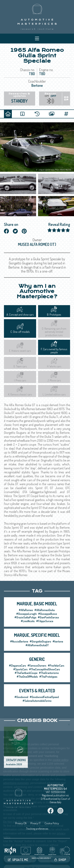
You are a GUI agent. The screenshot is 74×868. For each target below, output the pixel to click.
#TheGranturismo (49, 673)
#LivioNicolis (28, 621)
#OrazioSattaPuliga (25, 617)
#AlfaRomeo (26, 610)
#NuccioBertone (19, 641)
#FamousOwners (37, 666)
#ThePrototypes (48, 677)
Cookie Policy (52, 823)
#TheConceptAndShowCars (44, 669)
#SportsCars (20, 669)
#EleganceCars (17, 666)
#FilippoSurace (45, 621)
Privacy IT (36, 823)
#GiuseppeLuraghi (26, 614)
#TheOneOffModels (27, 677)
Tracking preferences (37, 829)
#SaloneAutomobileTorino (37, 701)
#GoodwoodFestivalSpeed (44, 697)
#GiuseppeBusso (48, 614)
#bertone (58, 641)
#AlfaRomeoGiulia (44, 610)
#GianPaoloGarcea (48, 617)
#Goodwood (21, 697)
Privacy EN (21, 823)
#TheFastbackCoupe (26, 673)
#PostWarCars (56, 666)
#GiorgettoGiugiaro (40, 641)
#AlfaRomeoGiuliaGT (37, 645)
